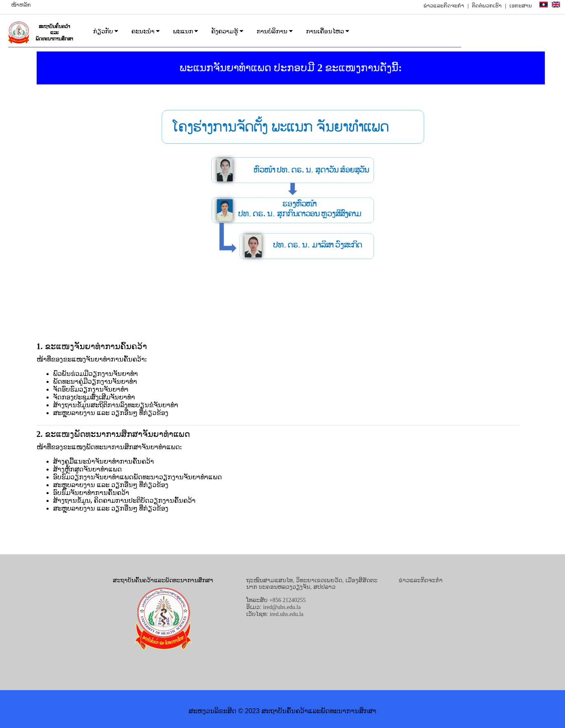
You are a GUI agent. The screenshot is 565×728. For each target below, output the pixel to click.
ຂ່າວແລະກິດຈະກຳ (444, 6)
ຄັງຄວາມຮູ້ (227, 31)
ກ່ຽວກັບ (106, 31)
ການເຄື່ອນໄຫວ (328, 31)
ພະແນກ (186, 31)
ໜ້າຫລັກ (21, 5)
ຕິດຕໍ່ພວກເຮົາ (487, 6)
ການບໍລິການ (275, 31)
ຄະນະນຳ (146, 31)
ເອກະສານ (521, 6)
